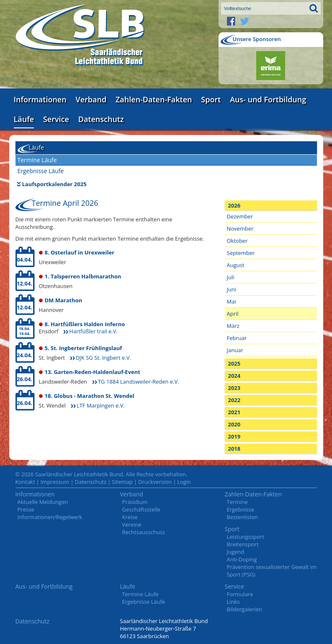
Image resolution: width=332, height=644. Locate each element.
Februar (237, 338)
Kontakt (25, 482)
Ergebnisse (241, 509)
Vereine (132, 525)
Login (184, 482)
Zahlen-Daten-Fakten (154, 99)
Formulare (240, 594)
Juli (231, 277)
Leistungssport (246, 537)
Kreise (130, 517)
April (233, 314)
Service (56, 119)
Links (233, 602)
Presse (26, 509)
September (241, 253)
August (236, 265)
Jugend (236, 552)
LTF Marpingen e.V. (101, 405)
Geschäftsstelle (142, 509)
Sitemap (122, 482)
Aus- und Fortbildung (268, 99)
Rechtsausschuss (144, 532)
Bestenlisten (242, 517)
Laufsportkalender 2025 (54, 184)
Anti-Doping (242, 559)
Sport (211, 99)
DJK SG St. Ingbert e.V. (103, 358)
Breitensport (243, 544)
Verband (91, 99)
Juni (232, 289)
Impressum (55, 482)
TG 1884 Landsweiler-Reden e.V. (139, 382)
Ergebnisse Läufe (41, 171)
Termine (237, 502)
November (240, 229)
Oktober (237, 241)
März (233, 326)
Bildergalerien (244, 609)
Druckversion (155, 482)
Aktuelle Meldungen (43, 502)
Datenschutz (101, 119)
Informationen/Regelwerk (50, 517)
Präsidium (135, 502)
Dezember (240, 216)
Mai (232, 301)
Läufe (24, 119)
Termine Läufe (37, 160)
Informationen (40, 99)
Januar (235, 350)
